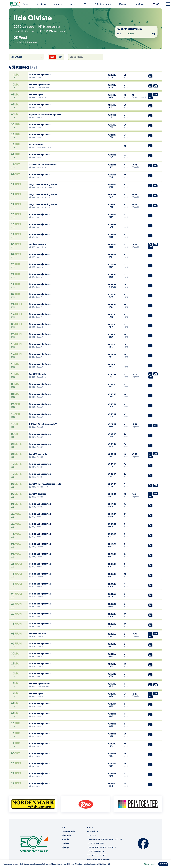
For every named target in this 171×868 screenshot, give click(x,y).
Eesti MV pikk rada (38, 454)
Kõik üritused (16, 57)
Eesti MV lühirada (37, 374)
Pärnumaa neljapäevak (40, 75)
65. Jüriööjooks (37, 145)
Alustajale (42, 4)
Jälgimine (123, 4)
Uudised (65, 843)
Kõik (52, 57)
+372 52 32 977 (99, 855)
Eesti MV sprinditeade (40, 85)
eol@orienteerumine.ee (98, 859)
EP (60, 57)
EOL (86, 4)
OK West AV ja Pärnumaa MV (43, 164)
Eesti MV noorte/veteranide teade (45, 484)
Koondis (58, 4)
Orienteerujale (68, 831)
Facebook (143, 843)
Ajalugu (65, 847)
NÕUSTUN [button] (163, 864)
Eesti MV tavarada (38, 244)
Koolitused (140, 4)
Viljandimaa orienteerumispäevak (45, 115)
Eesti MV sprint (36, 95)
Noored (72, 4)
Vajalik (27, 4)
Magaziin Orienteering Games (43, 184)
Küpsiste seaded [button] (150, 864)
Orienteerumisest (103, 4)
